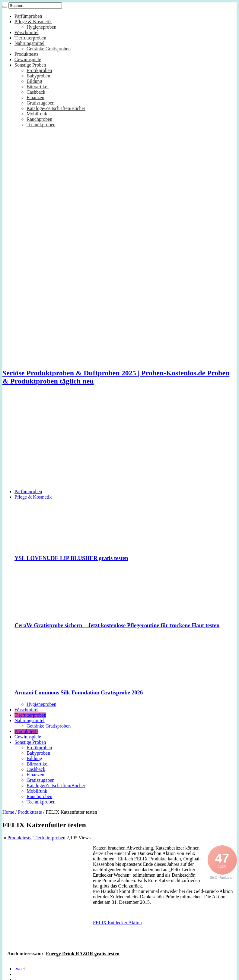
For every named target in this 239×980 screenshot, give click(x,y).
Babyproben (38, 76)
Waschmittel (27, 32)
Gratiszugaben (40, 103)
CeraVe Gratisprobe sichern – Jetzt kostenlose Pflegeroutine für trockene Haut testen (117, 625)
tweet (20, 969)
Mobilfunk (37, 114)
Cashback (36, 92)
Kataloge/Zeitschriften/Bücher (56, 108)
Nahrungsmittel (30, 43)
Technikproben (41, 125)
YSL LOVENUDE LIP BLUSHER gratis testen (71, 558)
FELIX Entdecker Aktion (117, 923)
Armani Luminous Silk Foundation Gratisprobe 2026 (79, 692)
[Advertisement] (119, 442)
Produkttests (26, 54)
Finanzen (35, 97)
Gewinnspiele (28, 59)
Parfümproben (28, 16)
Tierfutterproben (30, 38)
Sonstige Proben (30, 65)
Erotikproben (39, 70)
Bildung (34, 81)
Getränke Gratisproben (49, 49)
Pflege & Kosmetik (33, 22)
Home (8, 812)
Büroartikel (38, 87)
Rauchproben (39, 119)
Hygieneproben (41, 27)
